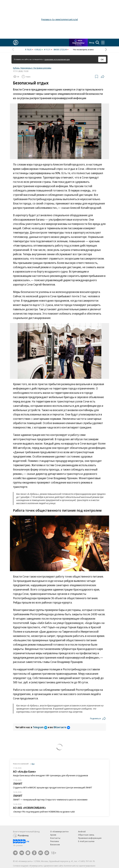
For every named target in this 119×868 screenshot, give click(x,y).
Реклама (55, 841)
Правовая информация (90, 838)
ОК (102, 59)
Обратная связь (86, 835)
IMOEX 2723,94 (60, 49)
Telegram (40, 727)
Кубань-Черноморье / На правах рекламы (32, 68)
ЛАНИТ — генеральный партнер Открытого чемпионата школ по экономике (50, 800)
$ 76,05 (28, 49)
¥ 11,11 (47, 49)
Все (33, 764)
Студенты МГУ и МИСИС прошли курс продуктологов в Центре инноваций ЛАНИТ (53, 787)
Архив (53, 835)
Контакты (55, 838)
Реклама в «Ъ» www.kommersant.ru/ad (59, 19)
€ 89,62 (38, 49)
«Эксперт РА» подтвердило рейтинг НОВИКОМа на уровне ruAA (44, 812)
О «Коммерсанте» (59, 831)
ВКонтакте (62, 727)
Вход (92, 43)
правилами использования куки (57, 59)
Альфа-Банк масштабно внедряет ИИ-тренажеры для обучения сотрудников (51, 775)
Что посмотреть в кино (83, 49)
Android (82, 831)
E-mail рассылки (86, 841)
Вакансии (55, 844)
